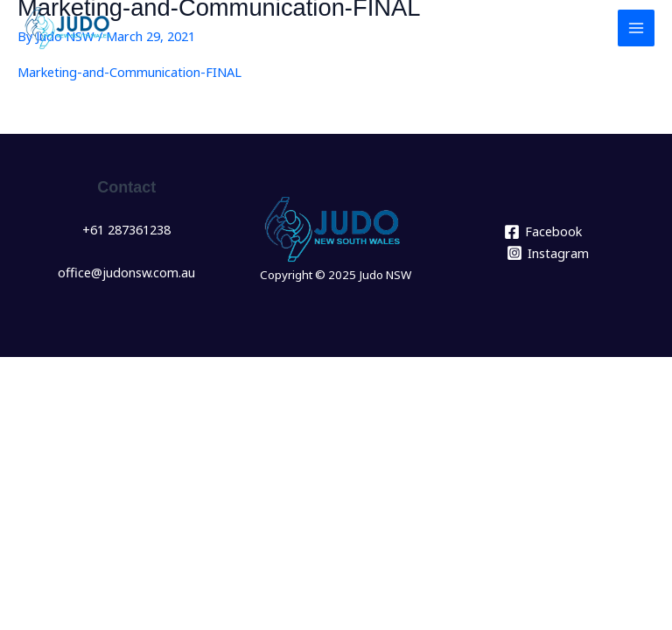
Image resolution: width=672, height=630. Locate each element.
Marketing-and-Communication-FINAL (129, 72)
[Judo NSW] (70, 28)
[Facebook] (543, 232)
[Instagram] (548, 253)
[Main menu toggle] (636, 28)
